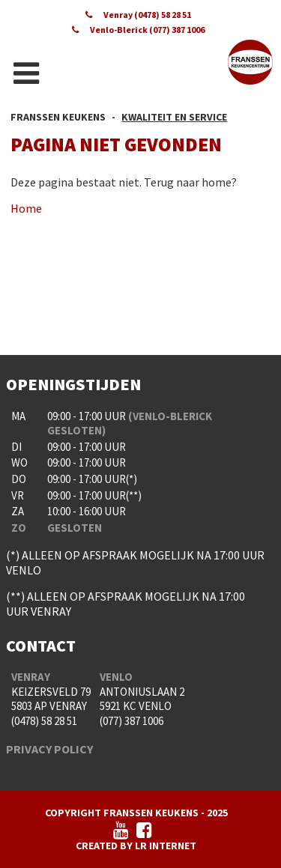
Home (26, 208)
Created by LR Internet (136, 846)
